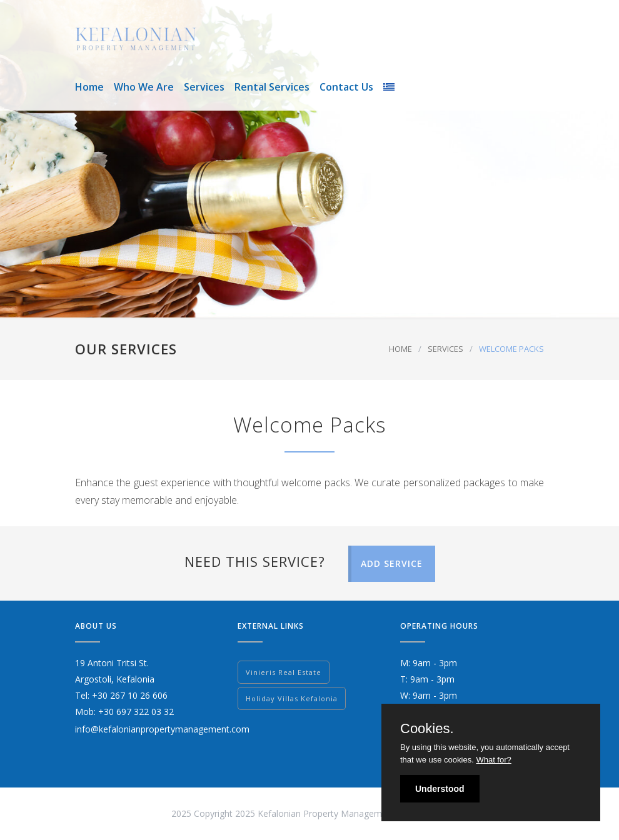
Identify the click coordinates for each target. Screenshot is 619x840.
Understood (440, 789)
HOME (400, 349)
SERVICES (445, 349)
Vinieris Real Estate (284, 672)
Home (89, 87)
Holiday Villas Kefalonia (292, 698)
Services (204, 87)
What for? (493, 760)
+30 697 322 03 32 (136, 712)
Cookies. (427, 729)
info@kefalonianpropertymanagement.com (162, 729)
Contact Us (346, 87)
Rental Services (272, 87)
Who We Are (144, 87)
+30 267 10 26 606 (130, 695)
